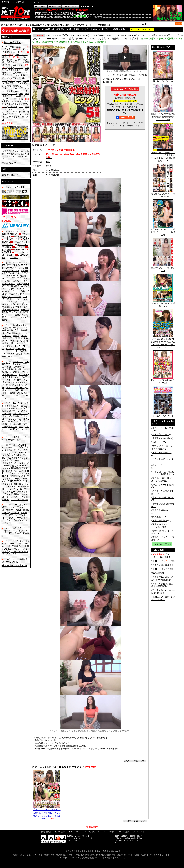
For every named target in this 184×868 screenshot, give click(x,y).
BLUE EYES (14, 481)
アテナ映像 (12, 265)
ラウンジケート (20, 541)
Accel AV (17, 263)
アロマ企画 (9, 273)
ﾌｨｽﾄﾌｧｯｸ (13, 112)
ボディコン (12, 99)
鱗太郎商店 (13, 546)
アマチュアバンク (15, 298)
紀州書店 (13, 333)
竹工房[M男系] (22, 237)
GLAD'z (18, 338)
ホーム (4, 25)
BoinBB (23, 453)
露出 (21, 99)
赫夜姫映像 (8, 330)
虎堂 (21, 427)
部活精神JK (16, 468)
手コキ (24, 57)
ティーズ (14, 257)
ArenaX (25, 270)
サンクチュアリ (20, 364)
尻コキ (18, 60)
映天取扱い (16, 286)
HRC (19, 283)
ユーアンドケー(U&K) (15, 532)
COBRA (7, 252)
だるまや (15, 406)
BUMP (16, 455)
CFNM (5, 47)
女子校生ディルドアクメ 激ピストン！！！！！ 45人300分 (163, 231)
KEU (8, 341)
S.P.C (5, 320)
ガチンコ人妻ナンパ (162, 459)
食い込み (15, 91)
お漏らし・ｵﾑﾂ (20, 86)
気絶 (15, 88)
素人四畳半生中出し (162, 510)
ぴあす (25, 455)
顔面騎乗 (7, 86)
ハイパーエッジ (11, 447)
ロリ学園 (24, 546)
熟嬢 (17, 390)
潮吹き (9, 70)
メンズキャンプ (16, 520)
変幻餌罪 (15, 494)
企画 (21, 94)
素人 (12, 25)
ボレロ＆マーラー (20, 499)
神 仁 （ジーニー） (15, 388)
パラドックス (19, 450)
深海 (4, 377)
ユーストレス (17, 531)
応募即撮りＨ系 (18, 307)
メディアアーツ (10, 515)
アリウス (10, 268)
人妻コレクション (15, 462)
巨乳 (15, 78)
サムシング (18, 362)
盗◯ (21, 88)
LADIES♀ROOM (11, 549)
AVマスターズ (17, 302)
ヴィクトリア (9, 283)
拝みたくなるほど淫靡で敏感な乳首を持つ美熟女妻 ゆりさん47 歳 (163, 116)
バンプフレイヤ (10, 453)
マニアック (18, 507)
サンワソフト (13, 239)
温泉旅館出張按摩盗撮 (163, 497)
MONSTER (21, 250)
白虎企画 (7, 250)
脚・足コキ (8, 60)
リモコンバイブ (17, 101)
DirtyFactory (19, 403)
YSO (15, 559)
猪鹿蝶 (23, 276)
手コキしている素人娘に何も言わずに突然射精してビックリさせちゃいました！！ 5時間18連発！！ (47, 813)
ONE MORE (12, 562)
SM (8, 83)
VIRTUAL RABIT (21, 445)
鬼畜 (6, 101)
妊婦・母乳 (12, 65)
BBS (22, 466)
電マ (25, 104)
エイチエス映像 (15, 303)
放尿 (24, 83)
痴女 (11, 62)
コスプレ (13, 94)
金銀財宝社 (8, 338)
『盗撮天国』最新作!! (163, 565)
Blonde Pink (16, 484)
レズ (19, 81)
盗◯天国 (17, 424)
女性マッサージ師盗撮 (163, 485)
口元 (16, 154)
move (18, 510)
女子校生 (11, 49)
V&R (23, 476)
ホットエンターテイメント (15, 496)
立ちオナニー (19, 73)
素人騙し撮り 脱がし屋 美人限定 (162, 479)
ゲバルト (19, 343)
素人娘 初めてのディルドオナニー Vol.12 (163, 194)
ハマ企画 (21, 247)
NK (14, 437)
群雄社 (19, 354)
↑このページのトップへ (135, 761)
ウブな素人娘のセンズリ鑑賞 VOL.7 (163, 304)
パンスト (19, 67)
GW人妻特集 (158, 573)
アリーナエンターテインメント (16, 269)
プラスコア (22, 473)
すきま (12, 377)
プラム (12, 473)
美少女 (5, 52)
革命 (23, 325)
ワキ (21, 107)
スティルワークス (14, 395)
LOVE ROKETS (10, 544)
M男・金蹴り (16, 47)
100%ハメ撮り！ (10, 466)
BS (4, 458)
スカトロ (15, 83)
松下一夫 (7, 507)
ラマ (21, 544)
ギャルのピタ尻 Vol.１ (163, 415)
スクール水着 (15, 96)
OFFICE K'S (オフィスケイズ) (16, 311)
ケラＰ (14, 346)
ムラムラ (15, 512)
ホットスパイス (15, 489)
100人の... (157, 442)
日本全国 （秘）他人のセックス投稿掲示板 (163, 473)
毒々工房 (13, 427)
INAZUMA (13, 276)
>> (9, 163)
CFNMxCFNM (9, 372)
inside (24, 317)
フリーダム (16, 479)
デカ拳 (16, 416)
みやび (24, 512)
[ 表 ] (46, 145)
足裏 (11, 67)
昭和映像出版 (15, 369)
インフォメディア (11, 278)
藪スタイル (18, 528)
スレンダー (16, 109)
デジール (17, 419)
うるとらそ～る (18, 281)
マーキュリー (19, 505)
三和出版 (7, 367)
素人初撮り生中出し (162, 452)
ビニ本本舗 (12, 458)
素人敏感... (157, 517)
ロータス (13, 554)
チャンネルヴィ (18, 408)
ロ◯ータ (15, 52)
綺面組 (24, 336)
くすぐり (7, 88)
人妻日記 (23, 463)
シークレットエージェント (15, 373)
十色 (17, 421)
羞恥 (11, 104)
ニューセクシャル (12, 440)
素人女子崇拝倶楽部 (15, 391)
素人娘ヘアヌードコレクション (163, 268)
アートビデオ (13, 317)
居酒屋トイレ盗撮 (161, 438)
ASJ (26, 286)
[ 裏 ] (54, 145)
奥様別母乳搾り (160, 521)
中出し (22, 78)
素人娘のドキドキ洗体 (163, 80)
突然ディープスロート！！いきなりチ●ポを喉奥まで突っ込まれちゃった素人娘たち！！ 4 (163, 156)
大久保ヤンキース (11, 309)
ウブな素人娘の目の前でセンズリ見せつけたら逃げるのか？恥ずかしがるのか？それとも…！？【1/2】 (163, 342)
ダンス (18, 104)
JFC (25, 369)
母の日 (23, 447)
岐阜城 (16, 336)
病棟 (11, 154)
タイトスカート (16, 156)
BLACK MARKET (11, 476)
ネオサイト (23, 437)
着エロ (22, 112)
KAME (16, 325)
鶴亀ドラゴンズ (20, 414)
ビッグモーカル (16, 460)
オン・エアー (15, 296)
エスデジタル (9, 289)
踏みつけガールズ (15, 471)
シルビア (23, 375)
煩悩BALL (7, 455)
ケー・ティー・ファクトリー (14, 350)
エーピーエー (14, 291)
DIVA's (10, 421)
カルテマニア (19, 328)
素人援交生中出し (161, 435)
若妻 (21, 65)
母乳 (4, 151)
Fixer (14, 486)
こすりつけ (14, 75)
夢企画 (26, 533)
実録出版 (17, 367)
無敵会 (5, 512)
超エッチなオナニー (162, 465)
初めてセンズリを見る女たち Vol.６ (163, 381)
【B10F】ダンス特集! (162, 569)
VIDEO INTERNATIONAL (15, 233)
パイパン (13, 107)
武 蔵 (25, 510)
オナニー (19, 70)
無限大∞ (10, 510)
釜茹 (17, 330)
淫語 (4, 75)
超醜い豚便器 (9, 411)
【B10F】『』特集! (163, 561)
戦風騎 (9, 385)
